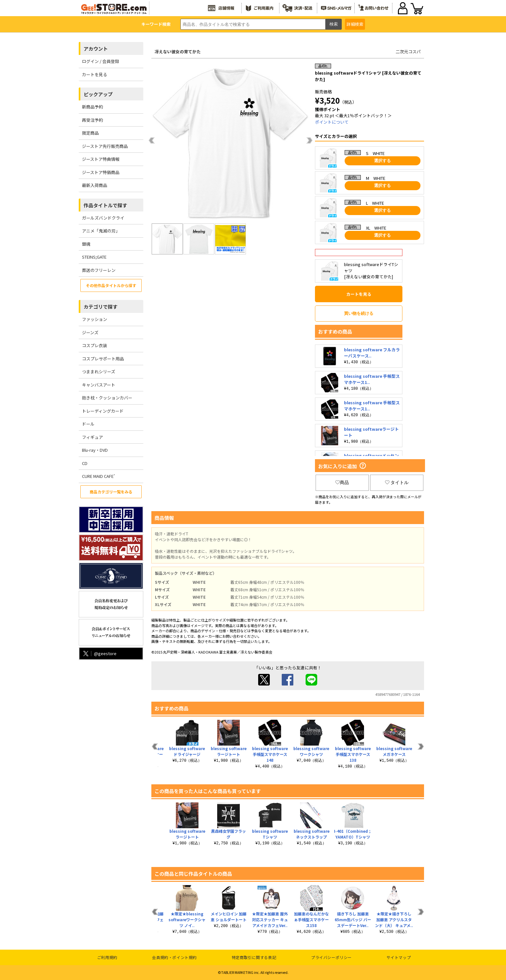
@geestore (99, 653)
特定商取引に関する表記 (254, 957)
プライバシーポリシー (331, 957)
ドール (88, 424)
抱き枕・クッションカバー (107, 398)
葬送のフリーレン (99, 270)
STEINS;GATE (94, 257)
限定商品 (90, 133)
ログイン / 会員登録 (101, 61)
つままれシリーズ (99, 371)
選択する (382, 161)
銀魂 (86, 244)
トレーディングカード (103, 411)
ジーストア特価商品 (101, 172)
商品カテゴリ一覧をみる (111, 492)
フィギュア (92, 437)
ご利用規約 (107, 957)
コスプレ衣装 (95, 345)
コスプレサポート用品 (103, 359)
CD (85, 463)
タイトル (397, 482)
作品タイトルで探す (105, 205)
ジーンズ (90, 332)
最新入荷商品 (95, 185)
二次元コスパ (408, 52)
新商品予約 (92, 107)
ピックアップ (98, 94)
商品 (342, 482)
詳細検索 (355, 24)
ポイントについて (332, 122)
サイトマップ (399, 957)
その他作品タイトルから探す (111, 285)
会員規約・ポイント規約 (174, 957)
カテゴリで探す (101, 307)
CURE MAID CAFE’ (98, 476)
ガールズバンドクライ (103, 218)
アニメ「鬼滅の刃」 (101, 231)
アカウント (96, 49)
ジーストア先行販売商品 (105, 146)
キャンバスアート (99, 385)
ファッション (95, 319)
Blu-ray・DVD (95, 450)
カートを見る (95, 74)
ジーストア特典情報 (101, 159)
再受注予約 (92, 120)
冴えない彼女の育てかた (178, 52)
